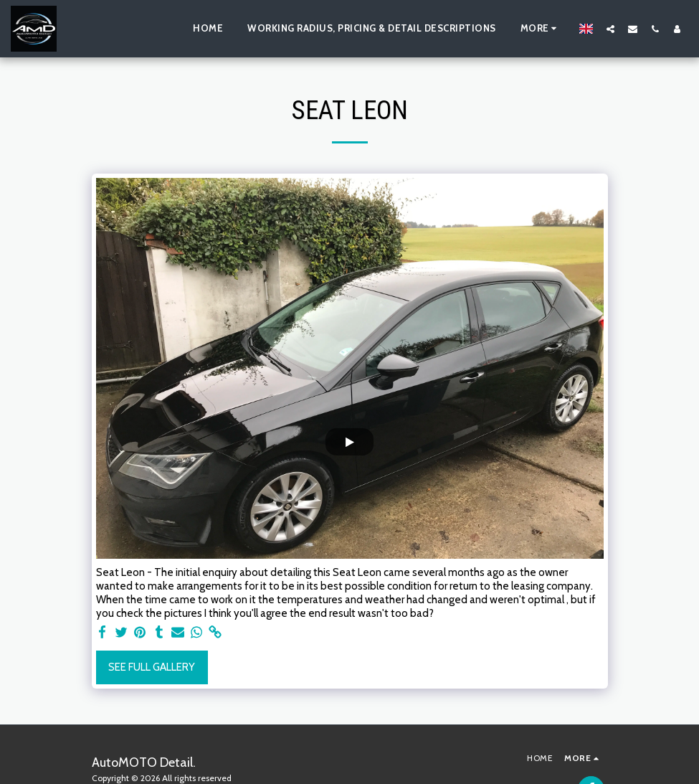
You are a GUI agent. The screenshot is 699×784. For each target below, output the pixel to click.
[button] (610, 29)
